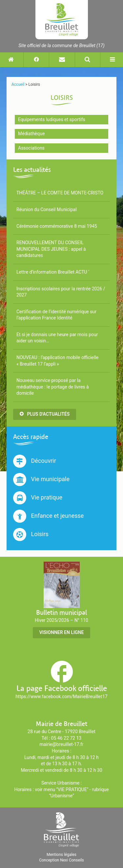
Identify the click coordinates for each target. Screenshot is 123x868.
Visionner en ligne (62, 632)
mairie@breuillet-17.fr (61, 744)
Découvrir (35, 461)
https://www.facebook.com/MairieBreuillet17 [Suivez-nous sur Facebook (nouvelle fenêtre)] (61, 696)
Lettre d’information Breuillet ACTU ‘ (53, 272)
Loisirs (31, 534)
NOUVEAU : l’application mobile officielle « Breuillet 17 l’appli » (57, 361)
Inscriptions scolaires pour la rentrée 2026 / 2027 (61, 292)
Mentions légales (61, 855)
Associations (31, 148)
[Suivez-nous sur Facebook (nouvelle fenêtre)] (36, 60)
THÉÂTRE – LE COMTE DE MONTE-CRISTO (60, 193)
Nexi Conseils (72, 860)
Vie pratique (38, 498)
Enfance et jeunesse (48, 516)
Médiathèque (31, 134)
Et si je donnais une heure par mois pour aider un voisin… (57, 338)
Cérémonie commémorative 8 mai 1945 (57, 226)
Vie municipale (41, 479)
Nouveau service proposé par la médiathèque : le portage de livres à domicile (53, 387)
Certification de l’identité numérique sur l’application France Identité (56, 315)
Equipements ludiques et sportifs (52, 119)
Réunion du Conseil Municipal (47, 209)
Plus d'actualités (45, 414)
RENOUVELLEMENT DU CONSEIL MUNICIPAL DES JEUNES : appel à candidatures (51, 249)
